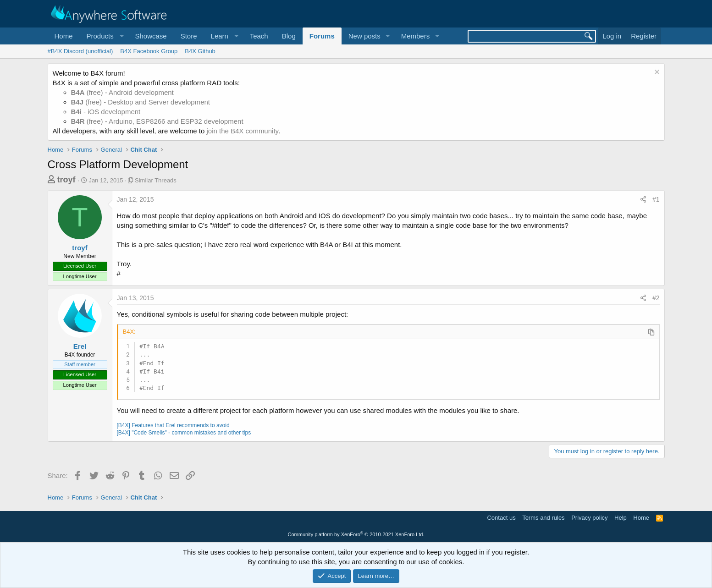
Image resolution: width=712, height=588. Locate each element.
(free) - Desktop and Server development (141, 102)
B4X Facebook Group (149, 51)
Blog (289, 36)
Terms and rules (543, 518)
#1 (656, 199)
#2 (656, 298)
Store (189, 36)
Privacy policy (589, 518)
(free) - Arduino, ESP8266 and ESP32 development (157, 121)
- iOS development (106, 112)
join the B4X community (242, 131)
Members (416, 36)
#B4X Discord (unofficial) (80, 51)
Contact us (501, 518)
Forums (322, 36)
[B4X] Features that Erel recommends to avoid (173, 425)
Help (621, 518)
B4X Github (200, 51)
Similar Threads (156, 180)
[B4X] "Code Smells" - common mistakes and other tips (184, 433)
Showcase (151, 36)
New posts (364, 36)
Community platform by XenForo (356, 534)
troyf (66, 180)
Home (64, 36)
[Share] (643, 200)
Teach (259, 36)
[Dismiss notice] (656, 73)
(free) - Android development (122, 92)
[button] (104, 36)
